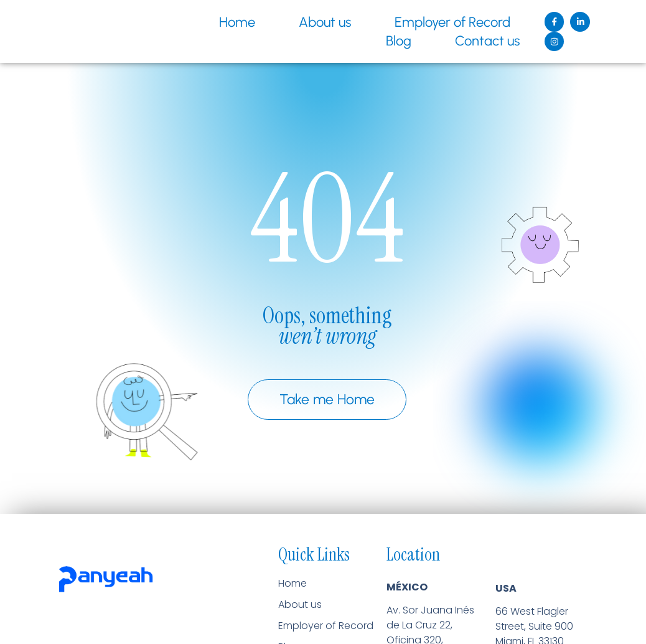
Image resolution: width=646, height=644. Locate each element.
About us (320, 22)
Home (232, 22)
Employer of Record (447, 22)
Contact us (482, 41)
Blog (394, 41)
